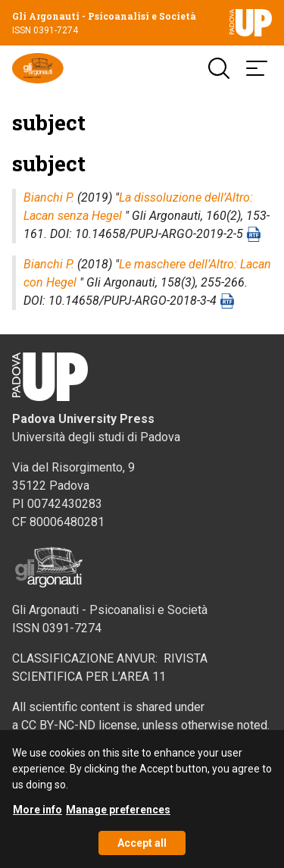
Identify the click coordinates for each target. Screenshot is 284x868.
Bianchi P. (49, 197)
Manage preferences (118, 816)
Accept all (142, 850)
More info (37, 816)
